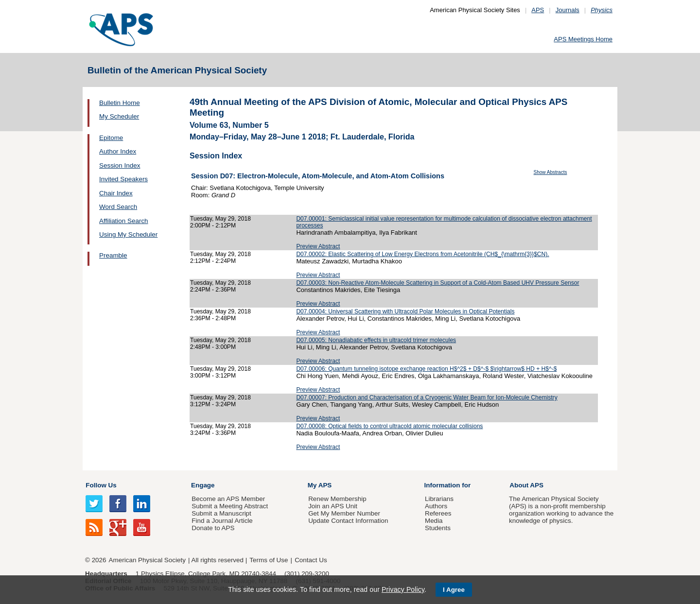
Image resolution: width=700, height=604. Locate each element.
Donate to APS (213, 528)
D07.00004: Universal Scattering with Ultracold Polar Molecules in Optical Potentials (405, 311)
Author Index (118, 151)
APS (538, 10)
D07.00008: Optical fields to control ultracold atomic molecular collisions (389, 426)
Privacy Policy (403, 589)
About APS (526, 485)
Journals (568, 10)
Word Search (118, 207)
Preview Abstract (318, 246)
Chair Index (116, 193)
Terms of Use (269, 560)
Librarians (439, 499)
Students (438, 528)
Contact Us (311, 560)
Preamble (113, 255)
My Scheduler (119, 116)
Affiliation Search (124, 221)
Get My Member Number (344, 513)
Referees (438, 513)
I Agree (454, 590)
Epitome (111, 138)
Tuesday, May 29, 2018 (220, 219)
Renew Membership (337, 499)
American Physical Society (147, 560)
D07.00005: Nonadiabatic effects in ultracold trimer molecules (376, 340)
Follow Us (101, 485)
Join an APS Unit (333, 506)
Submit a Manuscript (221, 513)
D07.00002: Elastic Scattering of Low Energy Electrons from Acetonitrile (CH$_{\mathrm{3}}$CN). (422, 254)
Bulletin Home (120, 103)
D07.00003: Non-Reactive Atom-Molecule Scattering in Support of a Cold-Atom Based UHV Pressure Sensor (437, 283)
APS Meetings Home (583, 39)
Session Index (120, 165)
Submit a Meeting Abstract (230, 506)
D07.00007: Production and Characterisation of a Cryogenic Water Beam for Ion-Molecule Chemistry (427, 397)
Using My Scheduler (128, 234)
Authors (436, 506)
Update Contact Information (348, 521)
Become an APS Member (228, 499)
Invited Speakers (123, 179)
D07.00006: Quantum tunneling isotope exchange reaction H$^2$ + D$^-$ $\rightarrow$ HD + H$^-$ (426, 369)
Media (434, 521)
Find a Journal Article (222, 521)
